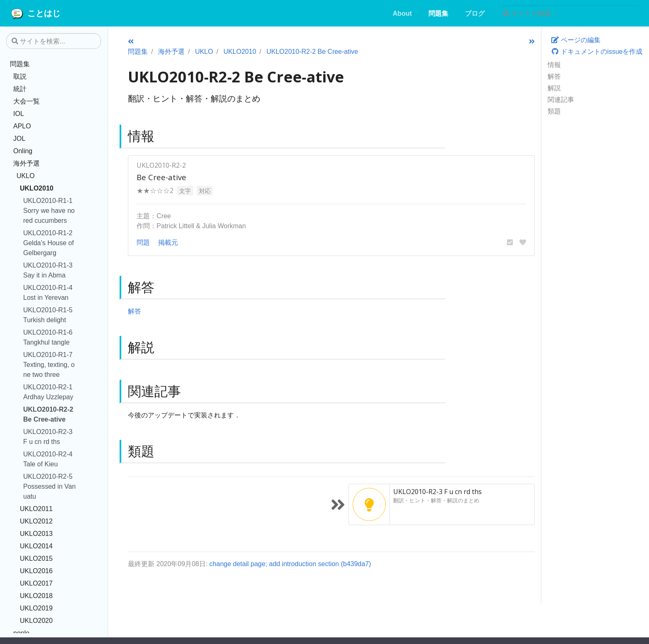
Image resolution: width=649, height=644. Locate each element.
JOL (19, 138)
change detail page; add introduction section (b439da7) (290, 564)
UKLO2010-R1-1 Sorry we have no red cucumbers (49, 210)
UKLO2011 (36, 509)
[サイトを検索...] (570, 13)
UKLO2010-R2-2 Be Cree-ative (48, 414)
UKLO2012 (36, 521)
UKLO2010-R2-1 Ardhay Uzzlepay (48, 392)
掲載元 (168, 242)
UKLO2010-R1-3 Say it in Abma (48, 270)
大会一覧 (26, 101)
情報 (554, 65)
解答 (554, 76)
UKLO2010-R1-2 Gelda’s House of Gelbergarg (48, 243)
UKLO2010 (37, 188)
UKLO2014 (36, 546)
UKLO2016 (36, 571)
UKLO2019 (36, 608)
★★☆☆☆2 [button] (155, 191)
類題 (554, 111)
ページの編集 (576, 40)
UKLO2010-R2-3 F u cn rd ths (48, 437)
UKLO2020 (36, 620)
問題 (143, 242)
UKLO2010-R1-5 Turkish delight (48, 315)
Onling (23, 151)
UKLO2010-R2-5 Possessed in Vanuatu (49, 486)
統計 (20, 89)
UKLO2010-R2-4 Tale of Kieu (48, 459)
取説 (20, 76)
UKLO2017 (36, 583)
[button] (510, 242)
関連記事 (561, 99)
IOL (19, 113)
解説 (554, 88)
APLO (22, 126)
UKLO (26, 176)
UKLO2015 (36, 558)
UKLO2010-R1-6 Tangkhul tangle (48, 337)
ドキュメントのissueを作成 (597, 51)
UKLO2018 (36, 596)
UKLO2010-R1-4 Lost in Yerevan (48, 292)
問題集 (20, 64)
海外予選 (26, 163)
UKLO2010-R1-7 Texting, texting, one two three (49, 364)
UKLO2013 (36, 533)
